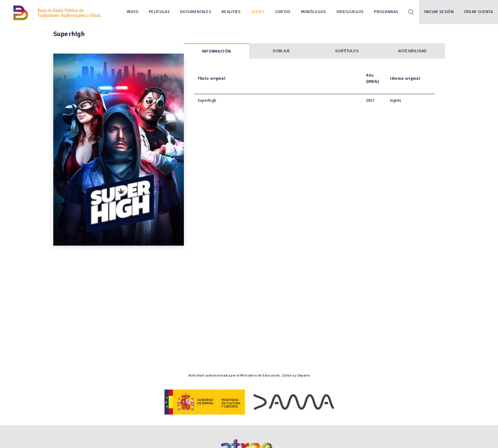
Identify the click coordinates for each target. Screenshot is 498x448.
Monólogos (314, 12)
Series (258, 12)
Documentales (196, 12)
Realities (231, 12)
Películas (159, 12)
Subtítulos (347, 51)
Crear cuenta (478, 12)
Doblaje (281, 51)
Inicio (133, 12)
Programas (386, 12)
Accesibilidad (412, 51)
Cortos (283, 12)
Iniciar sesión (439, 12)
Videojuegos (350, 12)
